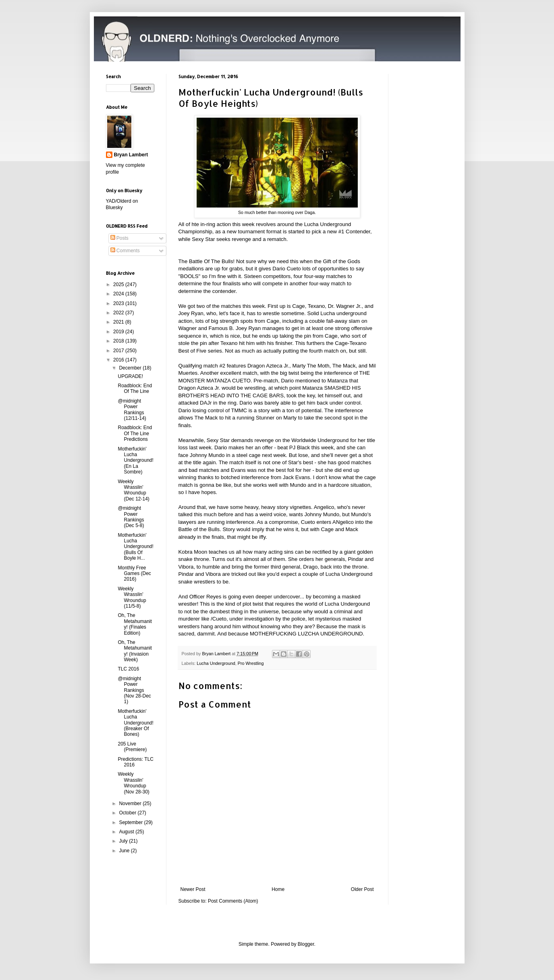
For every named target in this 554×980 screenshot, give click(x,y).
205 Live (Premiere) (132, 747)
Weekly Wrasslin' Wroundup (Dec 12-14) (133, 490)
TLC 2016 (128, 669)
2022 (119, 313)
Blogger (306, 944)
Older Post (362, 889)
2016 (119, 360)
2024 (119, 294)
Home (278, 889)
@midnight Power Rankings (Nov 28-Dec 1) (134, 690)
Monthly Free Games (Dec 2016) (134, 574)
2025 (119, 284)
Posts (119, 238)
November (131, 804)
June (125, 851)
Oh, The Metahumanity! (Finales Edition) (135, 624)
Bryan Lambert (131, 155)
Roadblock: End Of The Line (135, 388)
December (131, 368)
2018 (119, 341)
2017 (119, 351)
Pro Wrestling (251, 663)
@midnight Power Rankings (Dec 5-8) (131, 517)
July (124, 841)
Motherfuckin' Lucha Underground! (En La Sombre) (135, 461)
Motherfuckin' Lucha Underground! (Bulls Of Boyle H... (135, 547)
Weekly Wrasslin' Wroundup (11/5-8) (132, 597)
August (127, 832)
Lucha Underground (216, 663)
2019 (119, 332)
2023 (119, 303)
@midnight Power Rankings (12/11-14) (132, 410)
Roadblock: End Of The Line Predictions (135, 433)
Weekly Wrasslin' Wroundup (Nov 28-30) (133, 783)
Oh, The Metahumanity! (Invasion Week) (135, 651)
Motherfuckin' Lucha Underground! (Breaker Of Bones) (135, 723)
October (128, 813)
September (131, 822)
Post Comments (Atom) (233, 901)
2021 (119, 322)
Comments (125, 251)
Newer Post (193, 889)
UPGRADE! (130, 376)
